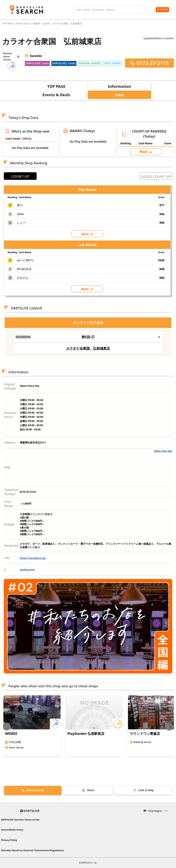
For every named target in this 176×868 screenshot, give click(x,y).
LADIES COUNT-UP (156, 177)
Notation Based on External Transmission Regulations (33, 850)
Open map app (163, 451)
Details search (23, 23)
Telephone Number (11, 492)
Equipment (12, 545)
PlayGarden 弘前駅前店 (86, 734)
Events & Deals (56, 95)
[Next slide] (169, 727)
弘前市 (46, 23)
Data (120, 95)
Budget (9, 524)
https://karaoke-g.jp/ (33, 558)
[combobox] (114, 10)
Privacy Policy (9, 840)
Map (7, 467)
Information (119, 86)
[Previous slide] (7, 727)
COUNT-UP (20, 176)
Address (10, 443)
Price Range (9, 504)
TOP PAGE (8, 23)
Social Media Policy (12, 830)
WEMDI (11, 734)
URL (7, 558)
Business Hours (10, 415)
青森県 (37, 23)
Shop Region (155, 811)
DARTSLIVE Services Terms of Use (20, 820)
